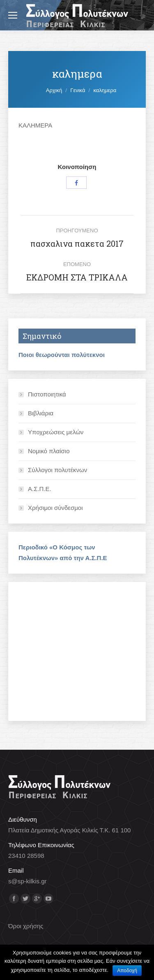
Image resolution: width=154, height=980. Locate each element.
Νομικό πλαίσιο (49, 451)
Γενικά (78, 90)
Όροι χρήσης (26, 926)
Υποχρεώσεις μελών (56, 432)
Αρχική (54, 90)
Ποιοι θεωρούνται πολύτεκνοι (62, 355)
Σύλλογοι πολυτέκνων (57, 470)
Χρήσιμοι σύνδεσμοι (55, 508)
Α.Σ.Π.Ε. (40, 489)
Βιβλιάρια (41, 413)
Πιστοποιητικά (47, 394)
